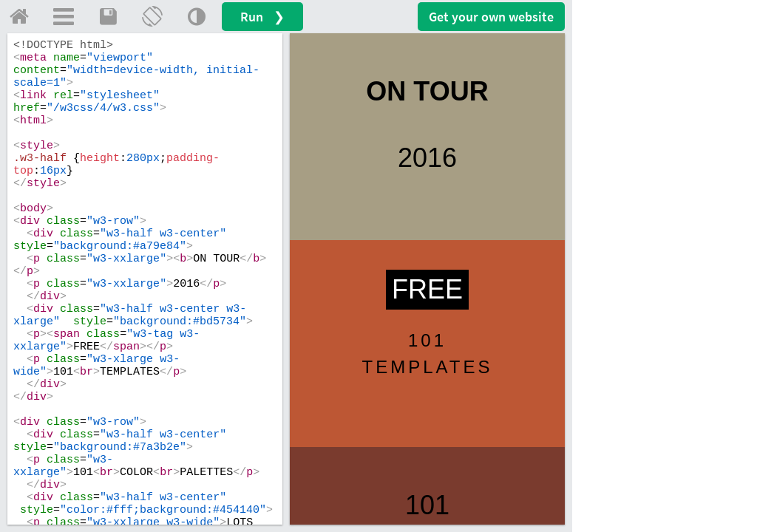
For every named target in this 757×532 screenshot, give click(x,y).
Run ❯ (262, 17)
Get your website (491, 17)
